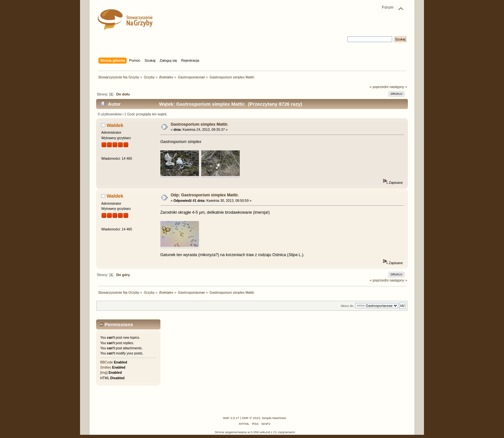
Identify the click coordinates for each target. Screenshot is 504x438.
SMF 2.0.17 (231, 418)
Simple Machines (274, 418)
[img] (104, 372)
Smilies (106, 367)
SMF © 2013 (251, 418)
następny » (398, 87)
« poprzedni (379, 87)
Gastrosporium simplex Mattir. (199, 124)
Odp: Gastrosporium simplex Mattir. (205, 195)
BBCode (107, 362)
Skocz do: (347, 306)
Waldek (115, 125)
